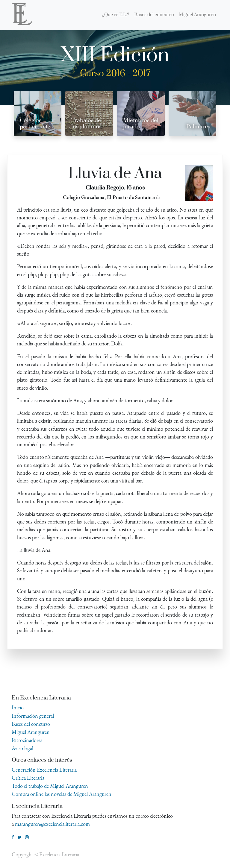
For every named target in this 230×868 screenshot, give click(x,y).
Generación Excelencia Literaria (44, 770)
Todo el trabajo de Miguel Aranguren (50, 786)
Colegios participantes (36, 124)
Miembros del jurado (141, 124)
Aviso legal (22, 748)
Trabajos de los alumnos (86, 124)
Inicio (18, 707)
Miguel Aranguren (31, 732)
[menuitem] (116, 15)
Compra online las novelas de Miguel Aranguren (62, 794)
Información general (33, 716)
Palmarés (198, 127)
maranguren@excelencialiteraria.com (52, 824)
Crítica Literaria (28, 778)
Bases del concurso (31, 724)
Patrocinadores (27, 740)
